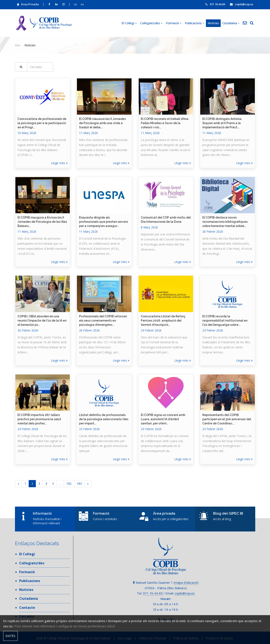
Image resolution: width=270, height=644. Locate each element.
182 (69, 484)
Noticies (213, 23)
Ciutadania (231, 23)
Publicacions (195, 23)
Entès (10, 636)
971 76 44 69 (215, 4)
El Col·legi (129, 23)
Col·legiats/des (151, 23)
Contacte (27, 608)
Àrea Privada (28, 4)
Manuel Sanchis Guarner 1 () (166, 582)
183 (79, 484)
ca (75, 4)
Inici (18, 45)
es (82, 4)
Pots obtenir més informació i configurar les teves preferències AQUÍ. (65, 626)
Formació (174, 23)
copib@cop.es (242, 4)
